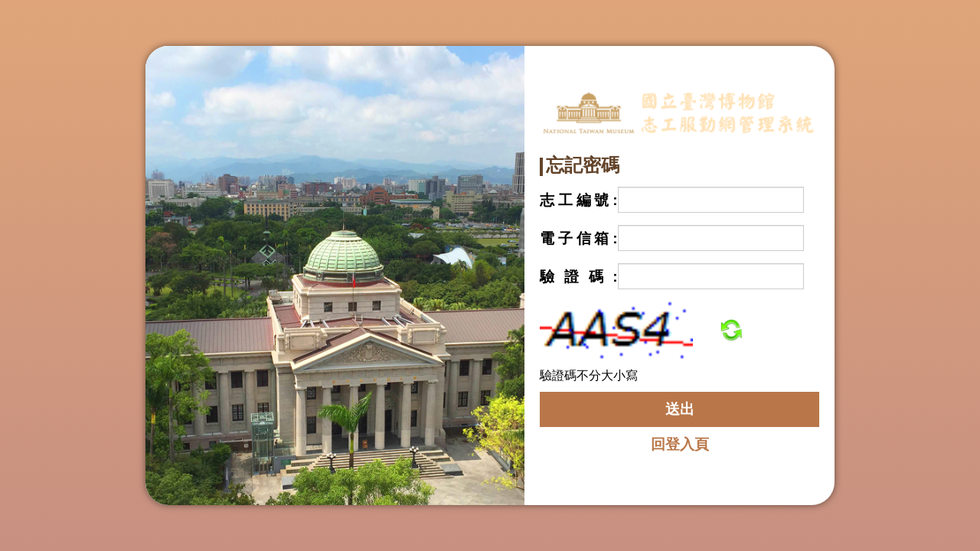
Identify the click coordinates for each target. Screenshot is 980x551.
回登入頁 (680, 444)
